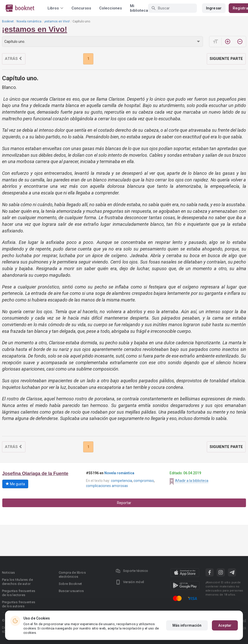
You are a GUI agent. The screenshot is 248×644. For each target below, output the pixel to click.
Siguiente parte (226, 59)
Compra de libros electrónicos (72, 575)
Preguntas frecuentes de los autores (19, 604)
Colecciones (111, 8)
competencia (121, 481)
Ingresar (214, 8)
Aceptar (225, 625)
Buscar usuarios (71, 591)
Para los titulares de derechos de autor (17, 582)
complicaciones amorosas (107, 486)
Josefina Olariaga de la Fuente (35, 474)
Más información (187, 625)
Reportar (124, 503)
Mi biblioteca (139, 8)
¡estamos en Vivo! (57, 21)
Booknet (8, 21)
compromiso (144, 481)
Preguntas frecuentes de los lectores (19, 593)
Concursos (81, 8)
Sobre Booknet (70, 584)
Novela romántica (29, 21)
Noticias (9, 573)
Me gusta (15, 484)
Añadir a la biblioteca (192, 481)
